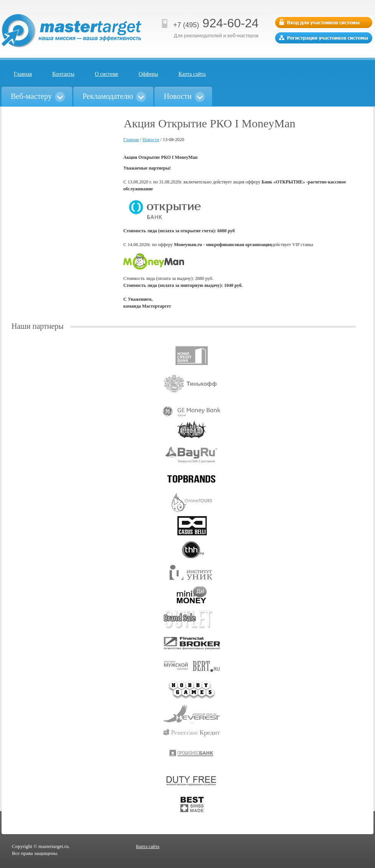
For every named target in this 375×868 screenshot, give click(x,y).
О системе (107, 74)
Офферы (149, 74)
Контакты (63, 74)
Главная (23, 74)
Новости (151, 140)
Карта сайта (192, 74)
